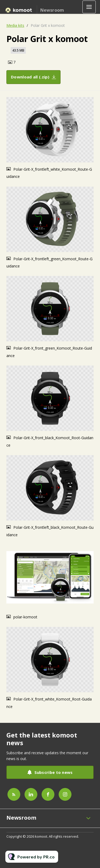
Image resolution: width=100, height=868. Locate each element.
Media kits (15, 25)
